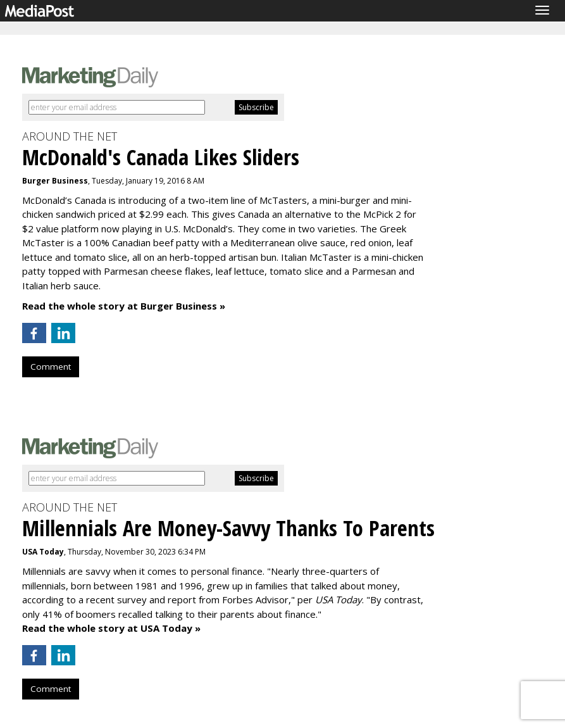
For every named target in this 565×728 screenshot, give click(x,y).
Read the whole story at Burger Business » (124, 306)
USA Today (43, 552)
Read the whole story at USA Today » (111, 628)
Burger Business (55, 181)
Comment (51, 367)
